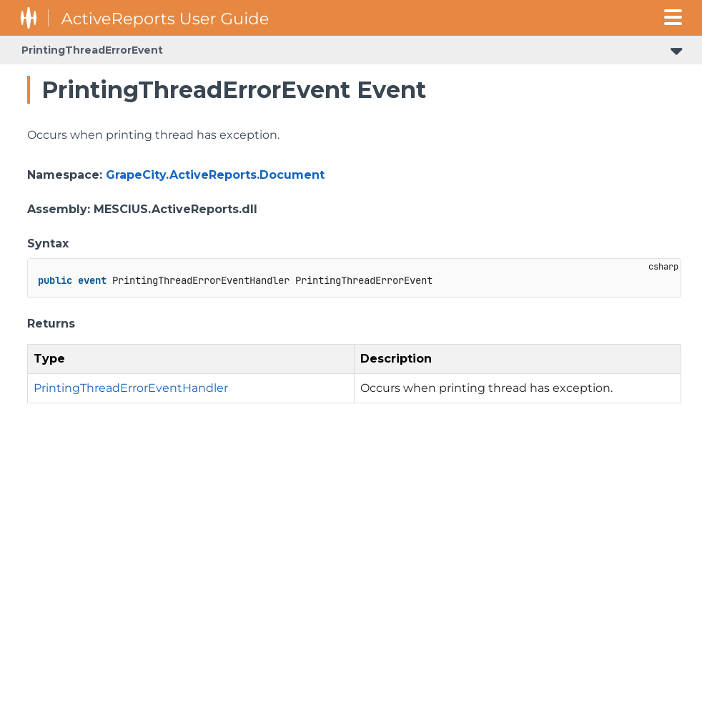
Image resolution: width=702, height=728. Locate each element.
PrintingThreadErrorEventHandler (131, 388)
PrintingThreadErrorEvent (92, 50)
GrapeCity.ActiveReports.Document (215, 175)
